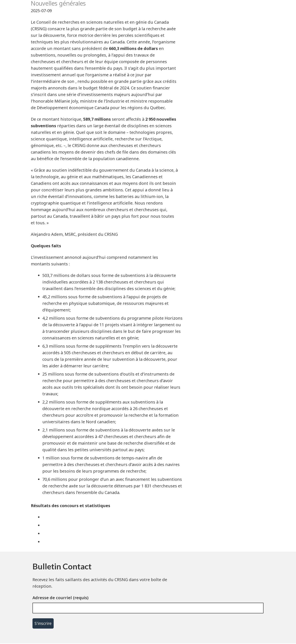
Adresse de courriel (52, 598)
